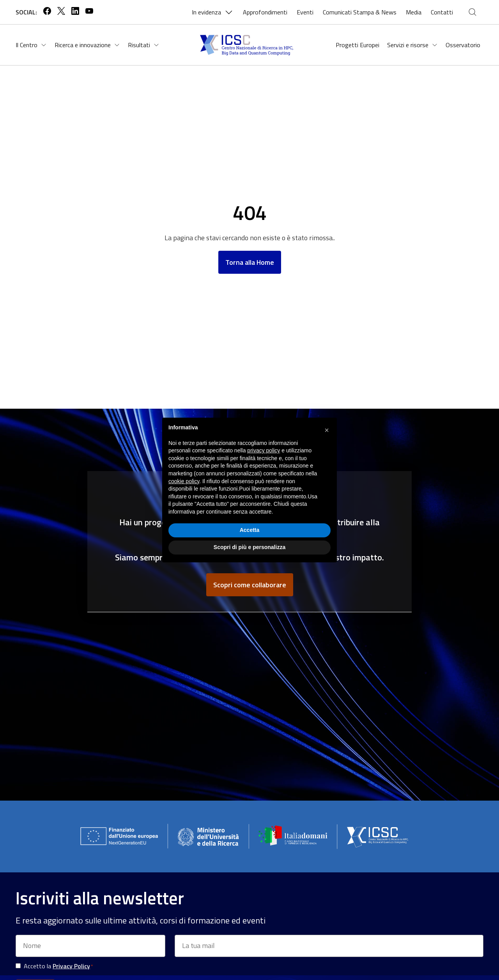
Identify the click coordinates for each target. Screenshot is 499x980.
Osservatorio (463, 45)
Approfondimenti (265, 12)
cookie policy (184, 481)
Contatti (442, 12)
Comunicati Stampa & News (360, 12)
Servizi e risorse (412, 45)
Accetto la (58, 966)
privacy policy (264, 450)
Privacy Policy (71, 966)
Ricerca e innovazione (87, 45)
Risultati (144, 45)
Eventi (305, 12)
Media (414, 12)
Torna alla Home (250, 262)
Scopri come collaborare (250, 585)
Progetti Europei (357, 45)
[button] (327, 430)
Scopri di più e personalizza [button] (249, 547)
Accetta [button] (250, 530)
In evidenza (213, 12)
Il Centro (31, 45)
